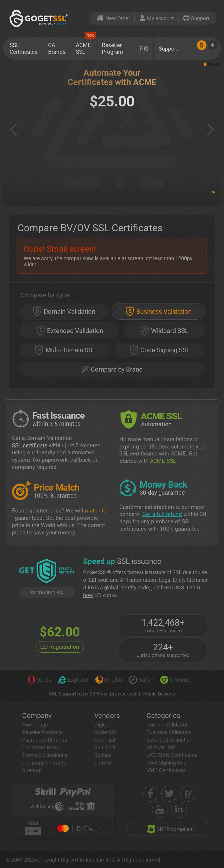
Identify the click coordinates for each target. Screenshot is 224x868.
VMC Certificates (166, 770)
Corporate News (41, 747)
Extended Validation (169, 740)
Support (168, 49)
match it (95, 511)
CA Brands (57, 49)
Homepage (35, 725)
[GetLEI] (47, 572)
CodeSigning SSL (166, 763)
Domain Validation (168, 725)
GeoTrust (105, 740)
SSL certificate (30, 445)
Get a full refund (162, 514)
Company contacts (44, 763)
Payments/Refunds (45, 740)
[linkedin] (179, 810)
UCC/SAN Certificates (172, 755)
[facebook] (150, 794)
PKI (144, 49)
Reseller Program (112, 49)
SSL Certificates (24, 49)
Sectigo (103, 755)
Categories (163, 716)
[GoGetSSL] (40, 18)
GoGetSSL (106, 732)
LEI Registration (60, 647)
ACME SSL (86, 46)
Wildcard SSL (162, 747)
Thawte (103, 763)
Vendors (107, 716)
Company (37, 716)
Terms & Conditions (45, 755)
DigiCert (104, 725)
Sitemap (32, 770)
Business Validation (169, 732)
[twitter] (169, 794)
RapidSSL (105, 747)
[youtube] (160, 810)
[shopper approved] (188, 794)
